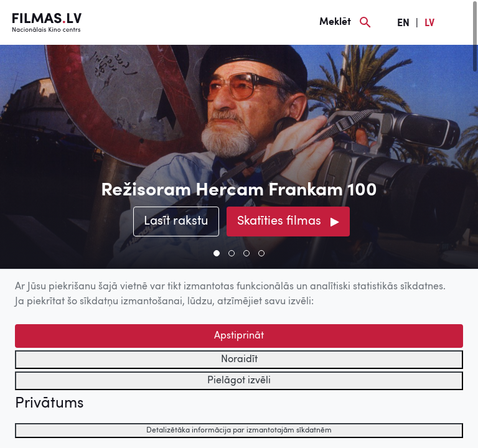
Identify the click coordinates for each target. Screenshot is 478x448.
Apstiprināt (239, 336)
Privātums (49, 404)
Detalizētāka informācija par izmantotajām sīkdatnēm (239, 431)
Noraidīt (239, 360)
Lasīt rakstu (176, 222)
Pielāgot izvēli (239, 381)
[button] (217, 253)
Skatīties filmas (279, 222)
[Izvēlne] (459, 22)
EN (403, 24)
